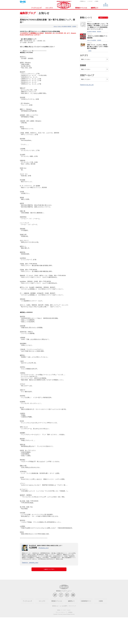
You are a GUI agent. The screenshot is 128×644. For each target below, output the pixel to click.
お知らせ (55, 26)
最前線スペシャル (81, 8)
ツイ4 (64, 610)
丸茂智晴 (74, 26)
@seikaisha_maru (44, 548)
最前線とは (83, 1)
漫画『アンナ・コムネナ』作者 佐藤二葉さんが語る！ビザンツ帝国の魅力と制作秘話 (98, 47)
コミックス (49, 8)
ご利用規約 (70, 612)
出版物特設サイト (86, 601)
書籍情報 (69, 26)
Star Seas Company (62, 614)
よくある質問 (63, 606)
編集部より (95, 8)
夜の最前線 (65, 26)
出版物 (97, 1)
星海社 (59, 610)
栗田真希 (99, 31)
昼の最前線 (89, 31)
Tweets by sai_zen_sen (87, 85)
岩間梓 (90, 51)
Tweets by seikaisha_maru (30, 563)
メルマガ (90, 1)
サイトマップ (72, 606)
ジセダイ (69, 610)
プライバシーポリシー (61, 612)
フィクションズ (36, 8)
